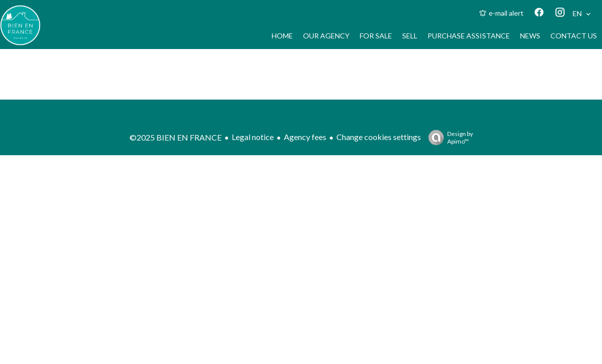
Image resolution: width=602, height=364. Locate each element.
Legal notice (253, 137)
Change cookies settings (379, 137)
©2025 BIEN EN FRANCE (176, 137)
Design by (448, 138)
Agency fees (305, 137)
